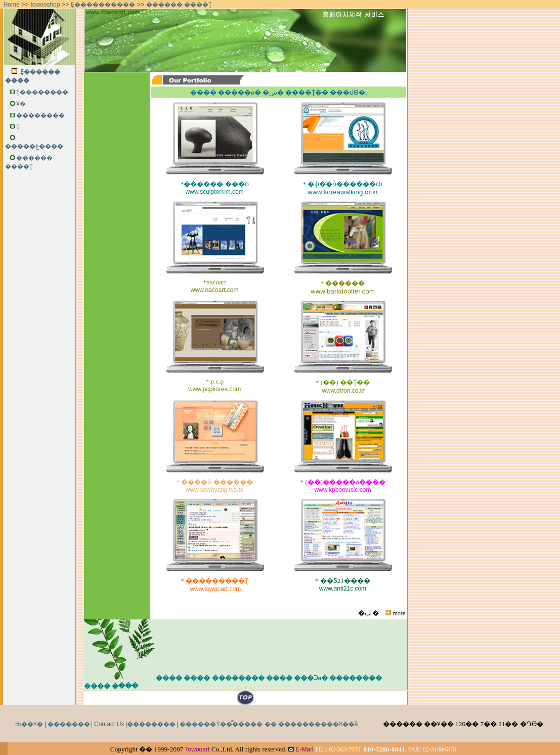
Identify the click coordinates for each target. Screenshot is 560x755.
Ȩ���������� (103, 5)
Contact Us (109, 724)
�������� (40, 115)
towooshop (45, 5)
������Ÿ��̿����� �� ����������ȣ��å (269, 724)
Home (12, 5)
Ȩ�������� (42, 92)
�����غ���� (34, 146)
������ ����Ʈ (179, 5)
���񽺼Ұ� (21, 104)
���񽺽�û (18, 127)
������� (69, 724)
